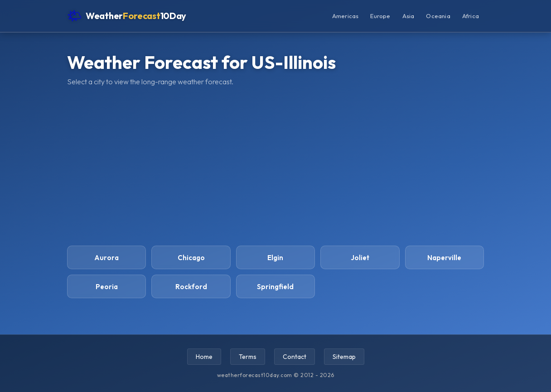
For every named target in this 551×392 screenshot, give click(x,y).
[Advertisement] (275, 166)
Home (204, 357)
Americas (346, 16)
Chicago (191, 258)
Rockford (191, 287)
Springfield (275, 287)
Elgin (275, 258)
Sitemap (344, 357)
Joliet (360, 258)
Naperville (444, 258)
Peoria (107, 287)
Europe (380, 16)
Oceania (438, 16)
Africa (471, 16)
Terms (248, 357)
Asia (408, 16)
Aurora (106, 258)
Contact (295, 357)
